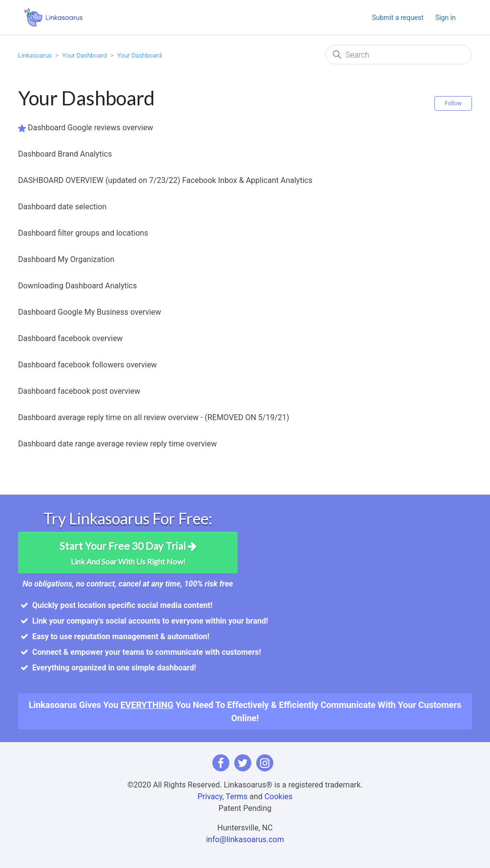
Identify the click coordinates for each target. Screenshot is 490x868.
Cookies (278, 797)
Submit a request (398, 18)
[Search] (399, 55)
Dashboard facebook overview (71, 338)
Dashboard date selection (62, 207)
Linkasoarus (35, 55)
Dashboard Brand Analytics (65, 154)
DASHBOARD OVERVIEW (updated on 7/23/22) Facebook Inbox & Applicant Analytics (165, 180)
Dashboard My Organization (66, 259)
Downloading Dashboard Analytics (77, 286)
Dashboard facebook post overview (79, 391)
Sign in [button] (446, 18)
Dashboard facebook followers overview (87, 365)
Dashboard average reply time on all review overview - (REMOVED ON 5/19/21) (154, 417)
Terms (236, 797)
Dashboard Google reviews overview (91, 128)
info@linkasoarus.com (245, 839)
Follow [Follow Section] (453, 103)
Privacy (210, 797)
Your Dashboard (84, 55)
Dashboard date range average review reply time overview (117, 444)
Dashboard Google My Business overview (90, 312)
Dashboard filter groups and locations (83, 233)
